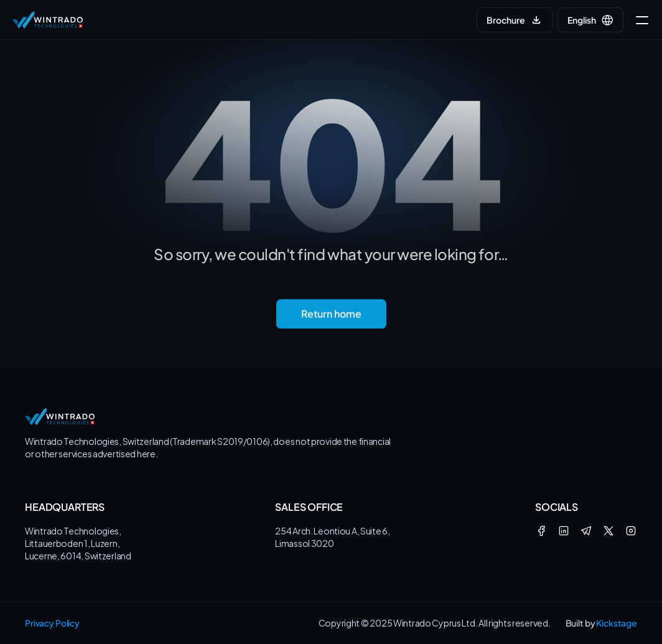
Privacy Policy (52, 623)
